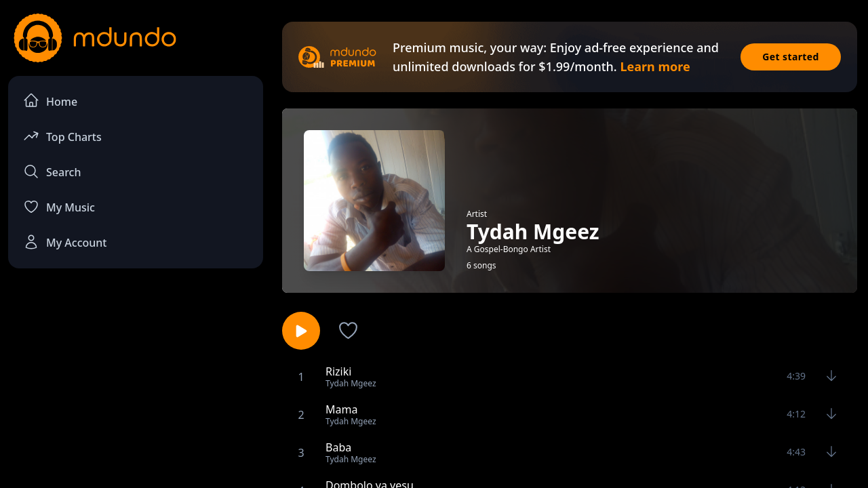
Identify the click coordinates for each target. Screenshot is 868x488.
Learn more (655, 66)
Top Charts (62, 136)
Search (52, 171)
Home (50, 101)
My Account (65, 242)
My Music (59, 207)
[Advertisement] (136, 390)
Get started (791, 57)
